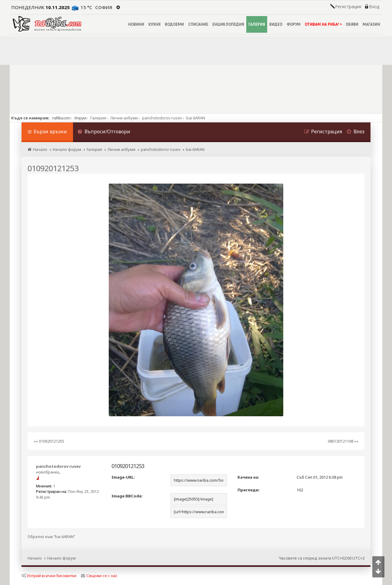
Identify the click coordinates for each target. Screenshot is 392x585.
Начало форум (61, 558)
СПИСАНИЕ (198, 24)
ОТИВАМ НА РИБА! (323, 24)
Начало (35, 558)
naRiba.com (61, 118)
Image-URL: (123, 477)
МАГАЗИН (371, 24)
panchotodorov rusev (58, 466)
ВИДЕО (276, 24)
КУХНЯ (154, 24)
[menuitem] (104, 132)
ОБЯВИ (352, 24)
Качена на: (248, 477)
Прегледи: (249, 490)
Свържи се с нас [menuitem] (99, 576)
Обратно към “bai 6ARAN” (51, 537)
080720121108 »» (343, 441)
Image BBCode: (127, 496)
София (104, 7)
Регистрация (348, 7)
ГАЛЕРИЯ (257, 24)
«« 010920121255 (49, 441)
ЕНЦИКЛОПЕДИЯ (228, 24)
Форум (80, 118)
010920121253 (53, 168)
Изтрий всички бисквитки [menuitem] (49, 576)
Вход (374, 7)
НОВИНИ (136, 24)
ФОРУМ (294, 24)
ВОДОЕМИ (174, 24)
